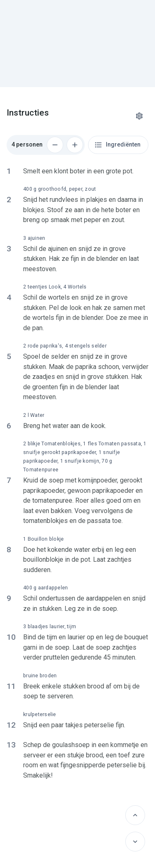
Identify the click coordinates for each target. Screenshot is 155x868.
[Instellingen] (139, 116)
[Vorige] (135, 815)
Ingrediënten (117, 145)
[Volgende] (135, 842)
